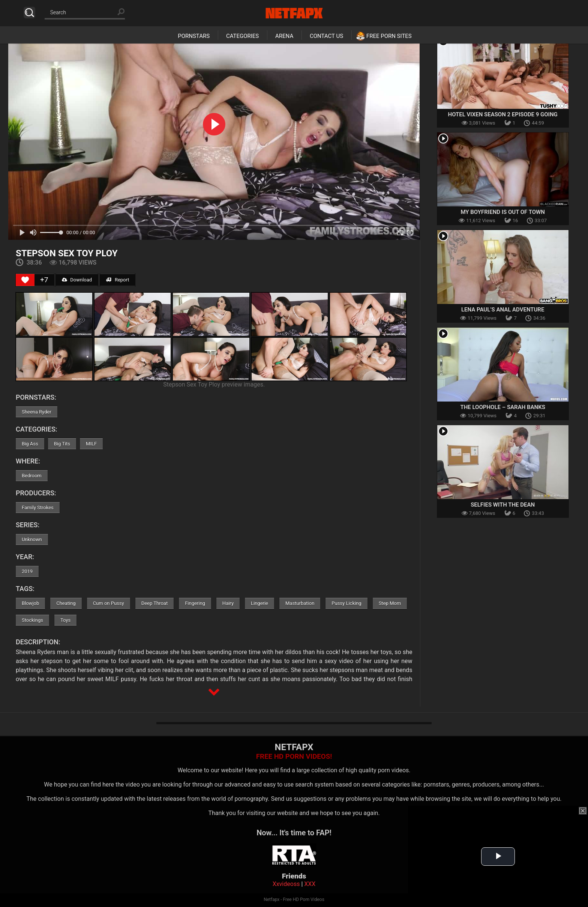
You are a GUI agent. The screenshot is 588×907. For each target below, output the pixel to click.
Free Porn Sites (389, 36)
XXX (310, 884)
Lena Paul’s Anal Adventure (503, 310)
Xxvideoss (286, 884)
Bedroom (32, 476)
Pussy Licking (346, 603)
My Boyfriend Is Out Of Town (502, 212)
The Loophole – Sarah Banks (502, 407)
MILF (91, 444)
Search (29, 13)
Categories (242, 36)
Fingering (195, 603)
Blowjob (30, 603)
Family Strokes (38, 508)
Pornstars (194, 36)
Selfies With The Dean (503, 505)
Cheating (66, 603)
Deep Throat (155, 603)
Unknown (32, 539)
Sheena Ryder (37, 412)
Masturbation (300, 603)
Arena (284, 36)
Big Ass (30, 444)
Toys (65, 620)
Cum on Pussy (109, 603)
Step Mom (390, 603)
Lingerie (259, 603)
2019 (27, 571)
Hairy (228, 603)
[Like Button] (25, 280)
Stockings (32, 620)
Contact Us (326, 36)
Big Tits (62, 444)
